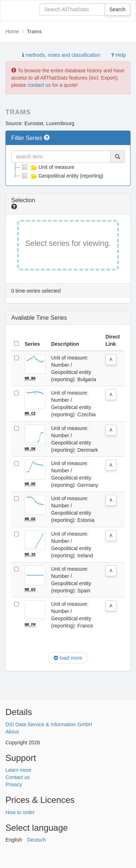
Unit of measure (47, 167)
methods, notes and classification (61, 55)
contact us (39, 85)
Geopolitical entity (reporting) (62, 176)
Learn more (18, 769)
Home (12, 31)
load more (68, 657)
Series (32, 344)
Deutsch (36, 839)
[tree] (68, 171)
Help (118, 55)
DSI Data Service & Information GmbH (49, 724)
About (12, 731)
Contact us (18, 776)
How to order (20, 811)
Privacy (14, 784)
